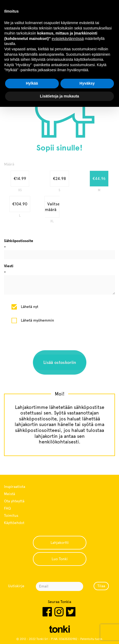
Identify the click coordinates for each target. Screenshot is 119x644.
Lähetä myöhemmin (37, 320)
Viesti (9, 266)
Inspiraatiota (15, 487)
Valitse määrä (52, 207)
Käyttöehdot (14, 523)
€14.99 (20, 179)
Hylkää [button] (32, 83)
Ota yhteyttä (14, 501)
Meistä (9, 494)
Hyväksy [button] (87, 83)
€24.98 (59, 179)
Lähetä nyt (30, 307)
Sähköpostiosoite (19, 241)
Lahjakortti (60, 543)
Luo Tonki (60, 559)
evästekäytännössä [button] (68, 39)
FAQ (7, 508)
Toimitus (11, 515)
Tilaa (101, 586)
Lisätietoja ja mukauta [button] (59, 96)
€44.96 (99, 179)
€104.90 (20, 204)
